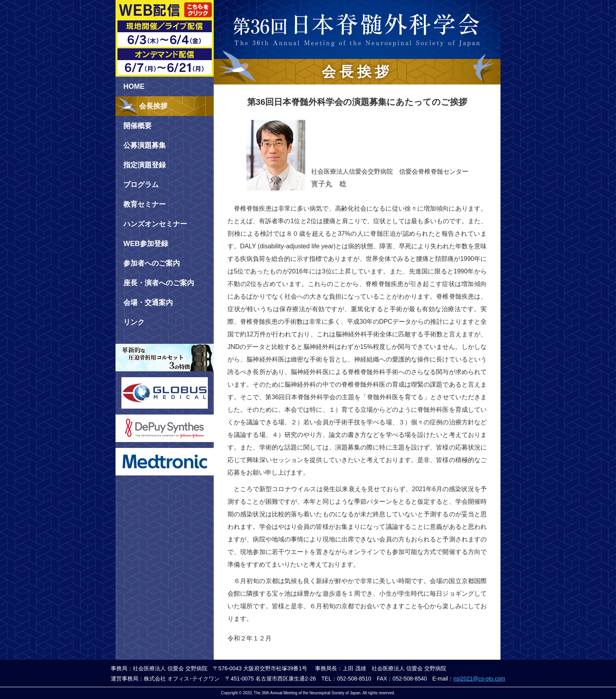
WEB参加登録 (146, 244)
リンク (134, 322)
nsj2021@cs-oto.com (479, 679)
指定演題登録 (145, 165)
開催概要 (137, 126)
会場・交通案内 (148, 303)
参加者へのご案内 (152, 263)
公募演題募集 (145, 145)
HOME (134, 86)
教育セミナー (145, 204)
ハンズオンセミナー (155, 224)
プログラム (141, 185)
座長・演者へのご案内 (159, 283)
